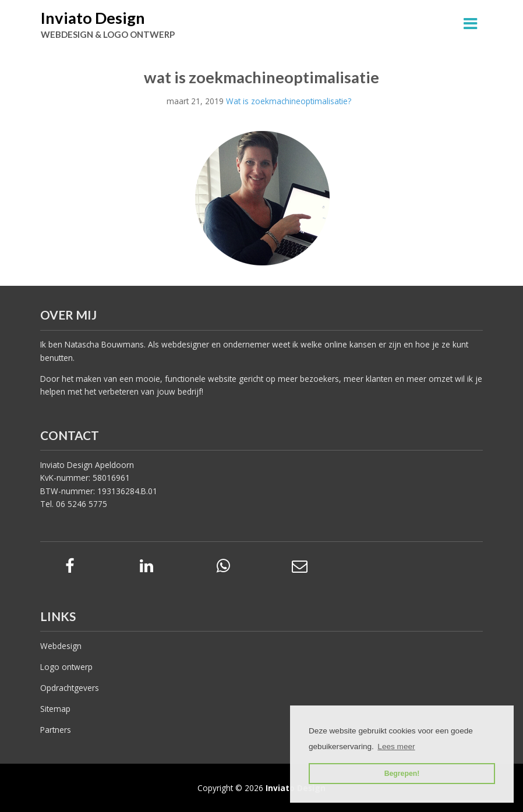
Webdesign (61, 646)
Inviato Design (93, 18)
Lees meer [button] (396, 747)
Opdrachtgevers (70, 688)
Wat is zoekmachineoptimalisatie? (289, 101)
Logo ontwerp (66, 667)
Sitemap (55, 709)
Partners (56, 730)
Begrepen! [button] (402, 774)
